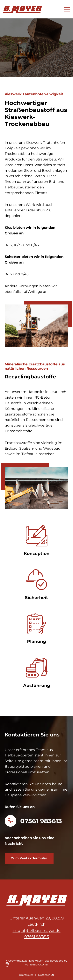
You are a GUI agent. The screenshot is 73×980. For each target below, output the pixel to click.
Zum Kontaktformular (29, 858)
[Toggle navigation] (65, 9)
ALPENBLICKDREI (37, 965)
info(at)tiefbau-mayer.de (37, 931)
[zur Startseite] (22, 9)
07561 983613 (41, 821)
